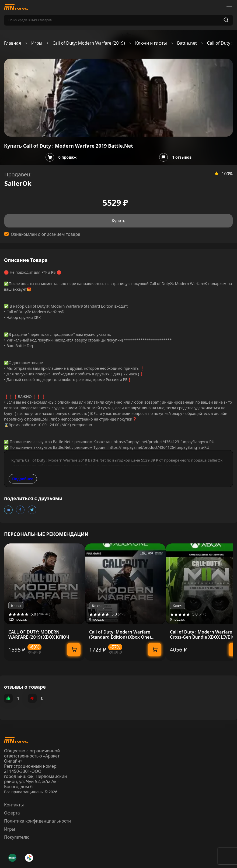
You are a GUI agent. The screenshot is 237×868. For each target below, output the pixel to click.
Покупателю (17, 837)
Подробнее (23, 479)
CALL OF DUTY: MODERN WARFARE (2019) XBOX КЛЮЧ (39, 635)
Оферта (12, 813)
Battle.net (187, 43)
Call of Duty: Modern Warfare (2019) (89, 43)
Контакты (14, 805)
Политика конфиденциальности (37, 821)
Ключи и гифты (151, 43)
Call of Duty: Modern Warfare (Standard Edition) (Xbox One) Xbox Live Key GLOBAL (120, 635)
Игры (37, 43)
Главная (13, 43)
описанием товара (61, 234)
